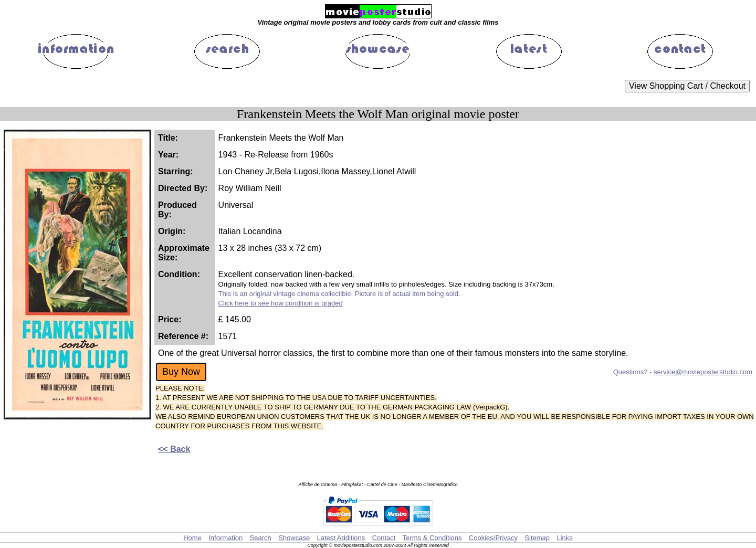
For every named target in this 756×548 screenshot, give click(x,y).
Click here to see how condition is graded (281, 303)
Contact (384, 538)
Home (192, 538)
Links (564, 538)
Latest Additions (341, 538)
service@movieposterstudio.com (703, 372)
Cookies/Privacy (493, 538)
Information (225, 538)
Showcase (294, 538)
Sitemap (537, 538)
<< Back (174, 449)
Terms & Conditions (432, 538)
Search (261, 538)
